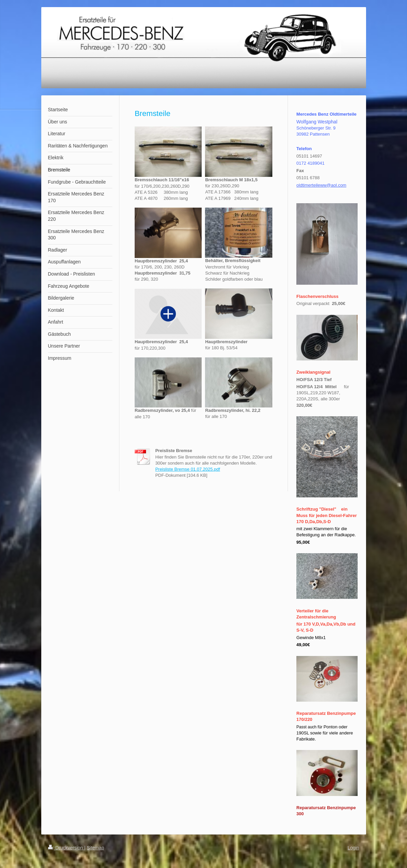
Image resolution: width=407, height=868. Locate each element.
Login (353, 848)
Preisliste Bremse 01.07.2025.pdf (188, 469)
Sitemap (96, 848)
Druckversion (66, 848)
